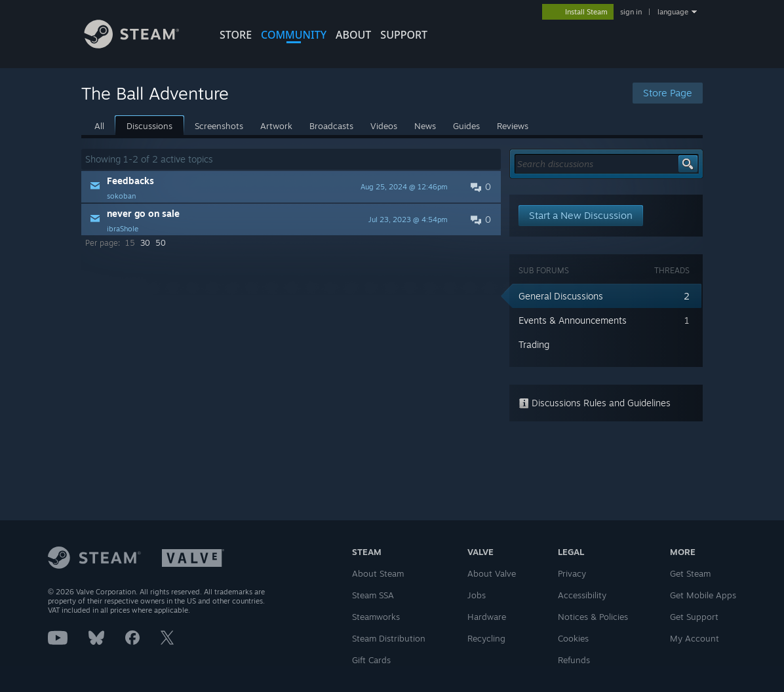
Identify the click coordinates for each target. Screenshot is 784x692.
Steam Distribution (389, 638)
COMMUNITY (294, 35)
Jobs (477, 595)
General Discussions (561, 296)
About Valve (492, 573)
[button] (291, 187)
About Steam (378, 573)
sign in (631, 12)
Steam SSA (373, 595)
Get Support (694, 617)
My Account (695, 638)
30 (145, 243)
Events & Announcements (573, 320)
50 (161, 243)
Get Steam (690, 573)
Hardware (487, 617)
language (673, 12)
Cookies (573, 638)
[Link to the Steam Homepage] (142, 45)
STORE (236, 35)
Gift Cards (371, 660)
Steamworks (376, 617)
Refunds (574, 660)
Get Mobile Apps (703, 595)
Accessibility (582, 595)
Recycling (486, 638)
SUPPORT (404, 35)
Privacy (572, 573)
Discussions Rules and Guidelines (595, 403)
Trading (534, 344)
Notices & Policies (593, 617)
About (353, 35)
